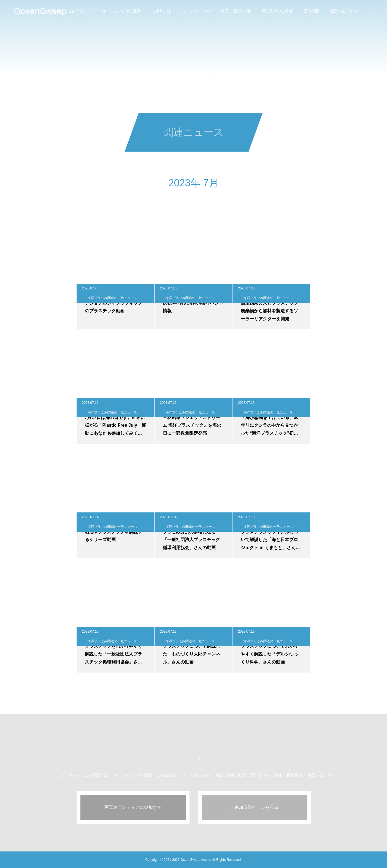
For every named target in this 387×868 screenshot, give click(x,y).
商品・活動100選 (236, 11)
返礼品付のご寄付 (277, 11)
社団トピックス (321, 775)
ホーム (58, 775)
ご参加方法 (161, 11)
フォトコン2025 (196, 11)
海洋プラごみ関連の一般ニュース (112, 298)
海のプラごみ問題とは (72, 11)
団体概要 (311, 11)
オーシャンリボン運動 (121, 11)
